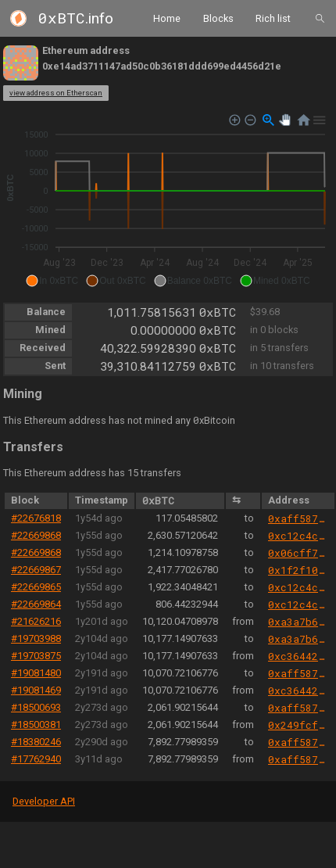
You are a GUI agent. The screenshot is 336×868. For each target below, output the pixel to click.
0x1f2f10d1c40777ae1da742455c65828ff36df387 (298, 570)
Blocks (218, 18)
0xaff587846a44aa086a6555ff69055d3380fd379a (298, 518)
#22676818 (36, 518)
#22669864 (36, 604)
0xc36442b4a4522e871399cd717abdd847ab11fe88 (298, 656)
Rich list (273, 18)
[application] (168, 201)
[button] (52, 281)
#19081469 (36, 690)
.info (76, 18)
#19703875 (36, 656)
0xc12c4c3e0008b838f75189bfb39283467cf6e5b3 (298, 536)
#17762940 (36, 759)
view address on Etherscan (56, 93)
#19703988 (36, 638)
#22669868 (36, 535)
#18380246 (36, 742)
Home (167, 18)
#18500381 (36, 725)
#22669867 (36, 570)
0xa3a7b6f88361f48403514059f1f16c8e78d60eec (298, 622)
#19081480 (36, 673)
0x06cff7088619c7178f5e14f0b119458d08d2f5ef (298, 553)
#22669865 (36, 587)
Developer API (44, 801)
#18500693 (36, 707)
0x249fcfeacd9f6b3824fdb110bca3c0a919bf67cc (298, 725)
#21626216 (36, 621)
